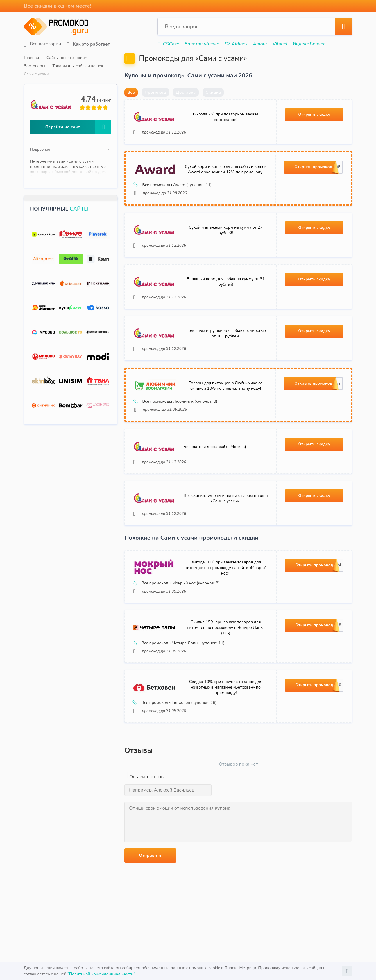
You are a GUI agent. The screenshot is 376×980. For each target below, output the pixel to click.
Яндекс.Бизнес (309, 44)
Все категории (42, 44)
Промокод (155, 106)
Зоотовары (106, 58)
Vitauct (280, 44)
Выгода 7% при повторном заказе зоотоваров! (226, 131)
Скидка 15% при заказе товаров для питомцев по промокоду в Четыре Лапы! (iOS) (225, 646)
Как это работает (88, 44)
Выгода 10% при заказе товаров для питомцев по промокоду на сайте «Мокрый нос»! (226, 585)
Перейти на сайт (78, 111)
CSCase (171, 44)
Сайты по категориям (67, 58)
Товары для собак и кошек (149, 58)
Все (131, 106)
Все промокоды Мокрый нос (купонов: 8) (177, 601)
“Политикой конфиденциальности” (101, 974)
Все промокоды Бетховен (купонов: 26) (175, 721)
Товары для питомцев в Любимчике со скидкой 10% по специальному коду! (226, 402)
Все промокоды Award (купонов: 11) (173, 200)
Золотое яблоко (202, 44)
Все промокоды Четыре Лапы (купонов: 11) (179, 661)
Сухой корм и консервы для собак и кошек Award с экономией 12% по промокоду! (226, 184)
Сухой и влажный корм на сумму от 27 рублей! (226, 245)
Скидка (213, 106)
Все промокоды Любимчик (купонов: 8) (176, 418)
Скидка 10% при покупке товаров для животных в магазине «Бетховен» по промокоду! (226, 706)
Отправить (150, 874)
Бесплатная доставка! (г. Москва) (215, 464)
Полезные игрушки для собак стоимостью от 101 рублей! (225, 349)
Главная (31, 58)
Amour (260, 44)
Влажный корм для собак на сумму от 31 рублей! (225, 297)
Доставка (186, 106)
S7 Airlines (236, 44)
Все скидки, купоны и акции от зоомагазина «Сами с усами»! (226, 515)
